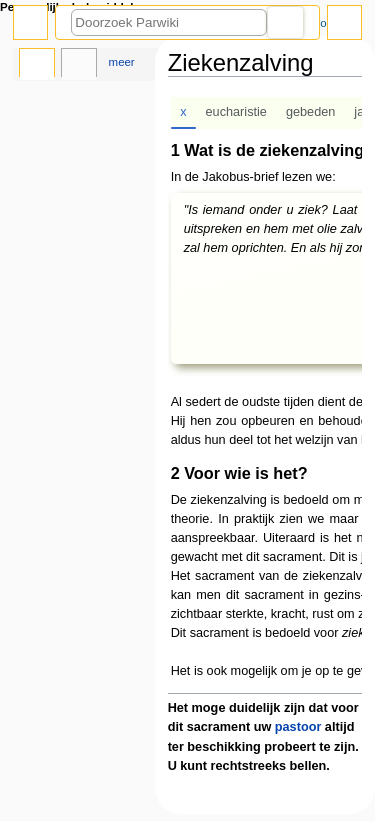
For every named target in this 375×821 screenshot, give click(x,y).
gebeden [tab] (310, 112)
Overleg (79, 65)
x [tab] (183, 112)
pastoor (298, 727)
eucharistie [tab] (236, 112)
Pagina (37, 65)
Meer (122, 62)
